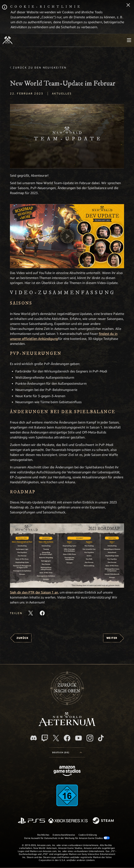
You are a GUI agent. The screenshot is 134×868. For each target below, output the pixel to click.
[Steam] (104, 821)
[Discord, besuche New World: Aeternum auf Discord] (34, 738)
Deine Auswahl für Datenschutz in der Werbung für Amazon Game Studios (67, 838)
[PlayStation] (31, 821)
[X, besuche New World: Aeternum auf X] (56, 738)
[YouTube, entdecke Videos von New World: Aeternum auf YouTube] (78, 738)
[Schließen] (128, 5)
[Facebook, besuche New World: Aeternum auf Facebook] (67, 738)
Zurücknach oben (67, 688)
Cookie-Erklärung (88, 835)
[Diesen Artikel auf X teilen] (31, 613)
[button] (67, 136)
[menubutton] (129, 40)
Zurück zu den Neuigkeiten (40, 67)
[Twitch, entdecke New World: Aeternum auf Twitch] (45, 738)
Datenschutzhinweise (64, 835)
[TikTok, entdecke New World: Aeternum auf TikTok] (101, 738)
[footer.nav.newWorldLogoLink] (67, 725)
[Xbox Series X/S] (68, 821)
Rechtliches (43, 835)
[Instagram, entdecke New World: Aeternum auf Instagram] (90, 738)
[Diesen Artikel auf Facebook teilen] (42, 613)
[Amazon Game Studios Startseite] (67, 771)
